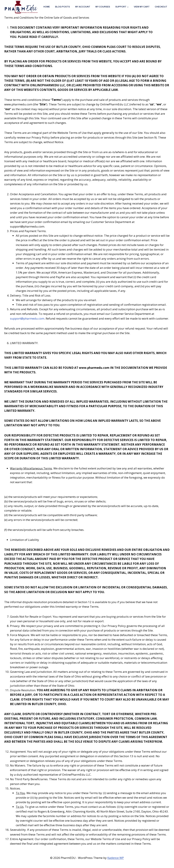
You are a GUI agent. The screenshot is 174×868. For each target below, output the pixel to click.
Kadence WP (116, 858)
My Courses (103, 7)
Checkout (161, 7)
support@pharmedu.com (27, 318)
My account (83, 7)
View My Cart (142, 7)
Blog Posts (62, 7)
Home (47, 7)
